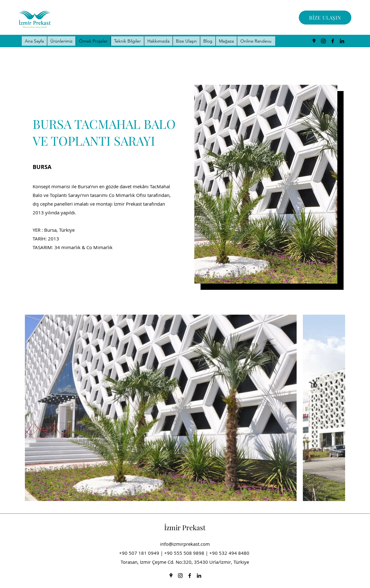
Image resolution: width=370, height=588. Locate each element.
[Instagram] (323, 41)
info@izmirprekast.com (185, 544)
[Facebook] (333, 41)
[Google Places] (314, 41)
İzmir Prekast (185, 527)
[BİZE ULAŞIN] (325, 18)
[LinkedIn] (342, 41)
